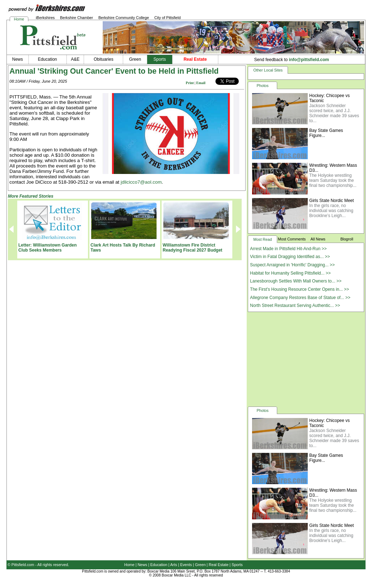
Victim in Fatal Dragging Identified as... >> (290, 257)
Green (200, 565)
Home (19, 19)
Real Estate (218, 565)
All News (318, 239)
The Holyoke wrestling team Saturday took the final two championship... (333, 180)
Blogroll (347, 239)
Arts (174, 565)
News (142, 565)
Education (159, 565)
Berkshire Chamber (76, 18)
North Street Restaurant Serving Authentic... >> (295, 306)
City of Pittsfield (168, 18)
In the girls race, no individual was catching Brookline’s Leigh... (331, 211)
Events (186, 565)
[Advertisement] (306, 359)
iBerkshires (45, 18)
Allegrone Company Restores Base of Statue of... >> (300, 298)
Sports (237, 565)
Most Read (263, 239)
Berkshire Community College (124, 18)
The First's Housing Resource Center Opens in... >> (299, 289)
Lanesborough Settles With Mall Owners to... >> (296, 281)
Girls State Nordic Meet (331, 201)
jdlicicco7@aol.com (141, 182)
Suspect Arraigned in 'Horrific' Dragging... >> (292, 265)
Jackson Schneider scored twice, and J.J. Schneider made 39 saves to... (334, 113)
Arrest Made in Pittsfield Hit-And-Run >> (288, 249)
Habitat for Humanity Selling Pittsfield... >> (290, 273)
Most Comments (292, 239)
